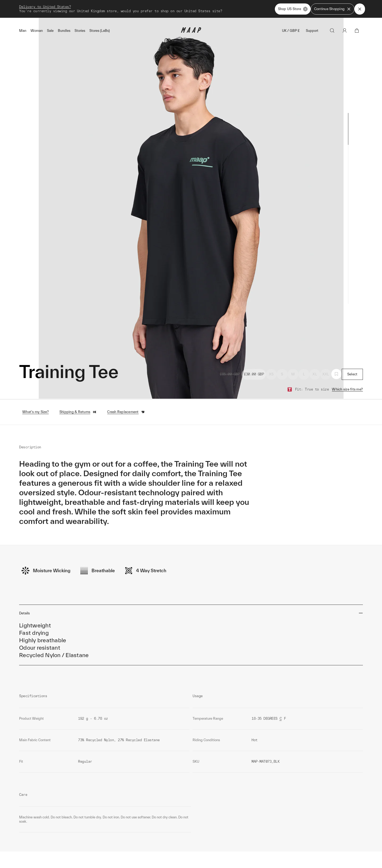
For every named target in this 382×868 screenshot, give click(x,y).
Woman (37, 22)
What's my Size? (36, 404)
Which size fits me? (347, 381)
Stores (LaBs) (100, 22)
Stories (80, 22)
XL (315, 366)
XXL (326, 366)
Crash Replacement (126, 404)
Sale (50, 22)
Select (352, 366)
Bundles (64, 22)
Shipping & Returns (78, 404)
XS (271, 366)
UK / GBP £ (291, 22)
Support (312, 22)
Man (23, 22)
